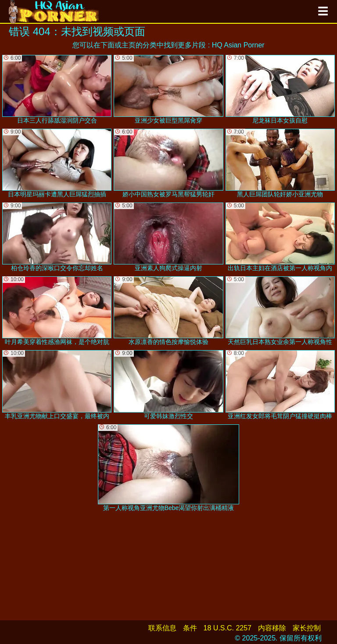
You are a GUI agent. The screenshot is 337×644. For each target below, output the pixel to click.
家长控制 (307, 628)
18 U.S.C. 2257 (228, 628)
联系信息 (162, 628)
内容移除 (272, 628)
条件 (190, 628)
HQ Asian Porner (238, 45)
